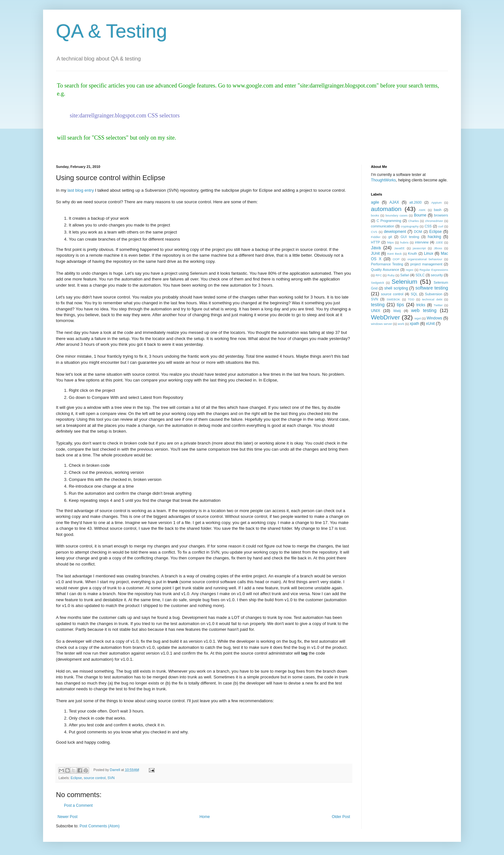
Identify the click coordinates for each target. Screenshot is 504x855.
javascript (419, 248)
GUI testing (410, 237)
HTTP (375, 242)
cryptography (410, 226)
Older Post (341, 817)
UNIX (376, 311)
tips (401, 305)
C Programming (389, 221)
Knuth (412, 253)
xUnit (430, 324)
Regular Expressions (434, 270)
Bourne (420, 215)
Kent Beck (395, 254)
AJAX (394, 202)
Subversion (434, 294)
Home (205, 817)
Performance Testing (387, 264)
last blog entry (81, 190)
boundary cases (396, 215)
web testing (424, 310)
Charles (414, 221)
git (390, 237)
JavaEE (399, 248)
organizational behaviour (425, 259)
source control (95, 778)
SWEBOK (393, 299)
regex (410, 270)
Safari (405, 275)
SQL (414, 294)
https (390, 242)
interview (422, 242)
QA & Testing (112, 31)
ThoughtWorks (383, 180)
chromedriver (434, 221)
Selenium (404, 282)
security (437, 275)
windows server (382, 324)
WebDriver (385, 317)
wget (418, 318)
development (395, 232)
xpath (414, 324)
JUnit (375, 253)
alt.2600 (415, 202)
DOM (418, 232)
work (401, 324)
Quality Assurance (385, 270)
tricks (421, 305)
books (375, 215)
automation (386, 209)
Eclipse (76, 778)
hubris (404, 242)
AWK (422, 210)
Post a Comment (78, 805)
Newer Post (67, 817)
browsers (441, 215)
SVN (111, 778)
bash (438, 210)
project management (426, 264)
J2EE (439, 242)
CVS (374, 232)
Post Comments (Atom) (99, 826)
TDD (411, 299)
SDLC (420, 275)
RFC (379, 275)
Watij (397, 311)
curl (441, 226)
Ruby (391, 275)
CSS (428, 226)
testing (378, 305)
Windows (434, 318)
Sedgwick (378, 283)
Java (376, 248)
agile (375, 202)
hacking (434, 237)
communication (383, 226)
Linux (429, 253)
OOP (396, 259)
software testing (432, 288)
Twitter (438, 305)
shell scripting (396, 288)
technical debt (432, 299)
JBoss (438, 248)
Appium (437, 202)
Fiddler (376, 237)
